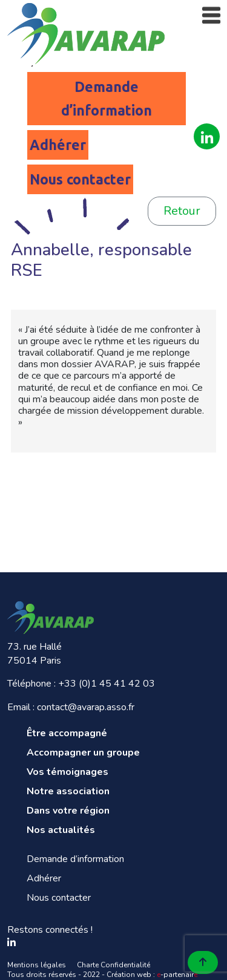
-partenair (177, 975)
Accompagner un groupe (83, 753)
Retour (182, 211)
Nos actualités (61, 830)
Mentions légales (37, 965)
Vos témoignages (67, 772)
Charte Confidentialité (113, 965)
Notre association (68, 791)
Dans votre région (68, 811)
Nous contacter (80, 179)
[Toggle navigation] (211, 15)
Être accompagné (67, 733)
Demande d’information (107, 99)
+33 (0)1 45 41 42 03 (107, 684)
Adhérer (58, 145)
